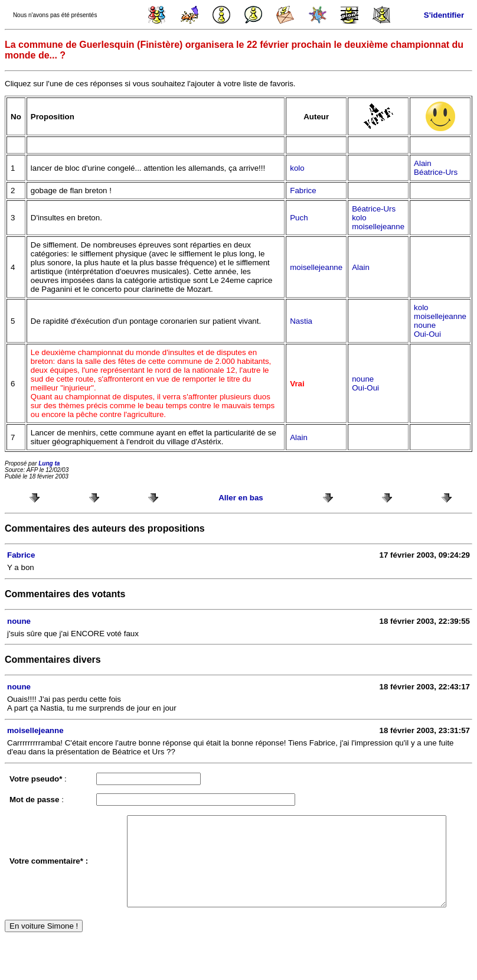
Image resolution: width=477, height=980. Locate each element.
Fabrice (303, 191)
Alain (423, 163)
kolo (297, 168)
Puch (299, 218)
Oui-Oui (427, 334)
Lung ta (49, 463)
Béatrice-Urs (436, 172)
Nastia (301, 321)
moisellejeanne (378, 227)
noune (425, 325)
